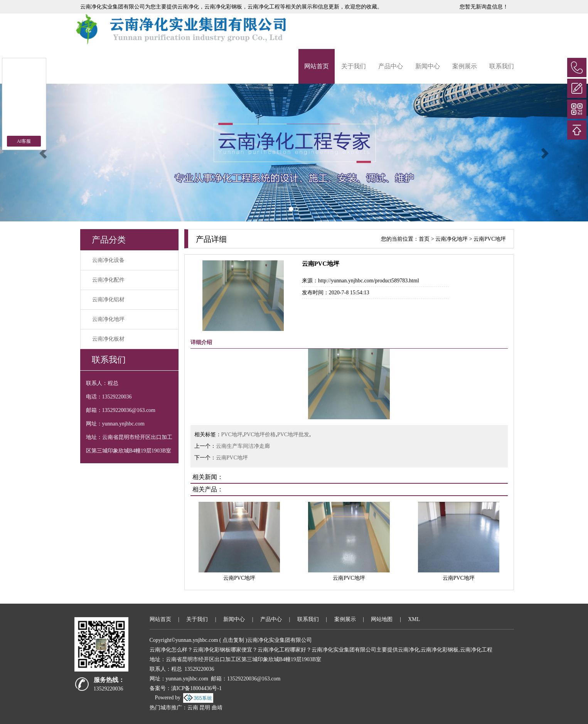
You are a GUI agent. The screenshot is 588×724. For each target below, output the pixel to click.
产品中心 (391, 66)
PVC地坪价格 (260, 435)
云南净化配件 (108, 280)
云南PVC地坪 (489, 239)
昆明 (205, 708)
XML (414, 619)
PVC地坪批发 (293, 435)
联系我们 (502, 66)
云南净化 (188, 7)
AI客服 (24, 141)
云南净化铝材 (108, 300)
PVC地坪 (232, 435)
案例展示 (465, 66)
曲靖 (217, 708)
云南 (193, 708)
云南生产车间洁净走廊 (243, 446)
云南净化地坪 (108, 319)
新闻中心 (428, 66)
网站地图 (382, 619)
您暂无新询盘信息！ (484, 7)
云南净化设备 (108, 260)
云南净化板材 (108, 339)
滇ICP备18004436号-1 (196, 688)
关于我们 (354, 66)
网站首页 (317, 66)
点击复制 (233, 640)
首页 (424, 239)
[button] (44, 153)
